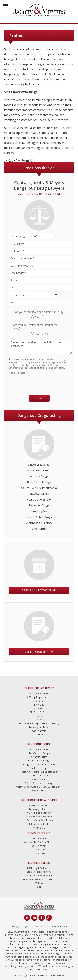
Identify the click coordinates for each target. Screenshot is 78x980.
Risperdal (39, 720)
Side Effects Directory (39, 652)
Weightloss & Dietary (39, 523)
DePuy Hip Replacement (39, 816)
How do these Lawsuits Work (39, 879)
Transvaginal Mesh (39, 727)
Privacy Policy (59, 926)
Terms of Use (41, 926)
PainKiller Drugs (39, 505)
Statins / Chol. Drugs (39, 517)
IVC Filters (39, 708)
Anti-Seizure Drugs (39, 470)
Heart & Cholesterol (39, 499)
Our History (39, 850)
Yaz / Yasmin (39, 731)
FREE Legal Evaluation (39, 868)
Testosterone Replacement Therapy (39, 723)
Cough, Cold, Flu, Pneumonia (39, 488)
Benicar (39, 701)
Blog (39, 887)
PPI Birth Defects (39, 712)
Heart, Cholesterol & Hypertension (39, 772)
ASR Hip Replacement (39, 697)
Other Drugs (39, 529)
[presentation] (33, 383)
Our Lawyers (39, 846)
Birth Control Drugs (39, 482)
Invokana (39, 705)
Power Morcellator (39, 805)
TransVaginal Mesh (39, 809)
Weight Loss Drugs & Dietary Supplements (39, 787)
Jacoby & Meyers (20, 926)
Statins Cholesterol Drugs (39, 783)
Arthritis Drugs (39, 476)
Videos (39, 883)
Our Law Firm (39, 838)
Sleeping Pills (39, 511)
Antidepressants (39, 465)
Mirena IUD (39, 828)
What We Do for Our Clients (39, 842)
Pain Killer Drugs (39, 775)
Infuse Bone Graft (39, 824)
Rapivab (39, 716)
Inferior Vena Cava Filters (39, 820)
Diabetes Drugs (39, 494)
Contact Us (39, 853)
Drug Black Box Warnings (39, 590)
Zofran (39, 735)
